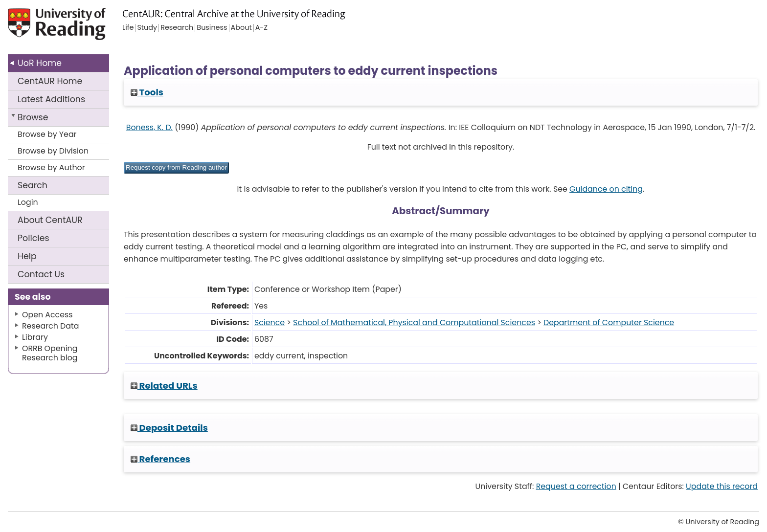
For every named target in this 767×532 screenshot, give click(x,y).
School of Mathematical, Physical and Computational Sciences (414, 322)
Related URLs (164, 386)
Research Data (50, 326)
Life (128, 28)
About (50, 220)
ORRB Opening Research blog (50, 353)
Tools (147, 92)
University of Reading (85, 28)
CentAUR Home (50, 81)
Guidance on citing (606, 189)
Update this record (722, 486)
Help (27, 256)
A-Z (261, 28)
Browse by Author (51, 167)
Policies (34, 238)
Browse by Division (53, 151)
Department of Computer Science (609, 322)
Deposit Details (169, 428)
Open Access (47, 315)
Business (212, 28)
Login (28, 202)
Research (177, 28)
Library (35, 337)
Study (147, 28)
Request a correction (576, 486)
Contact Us (41, 274)
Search (33, 185)
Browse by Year (47, 134)
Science (270, 322)
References (160, 459)
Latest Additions (51, 99)
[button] (176, 168)
